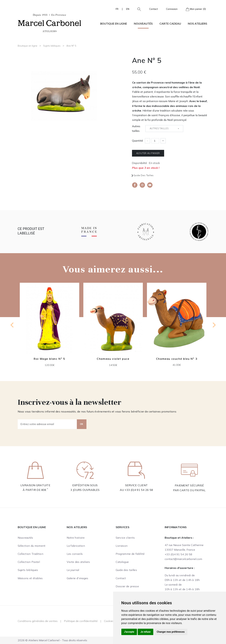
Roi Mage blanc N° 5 (49, 359)
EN (128, 9)
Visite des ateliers (78, 562)
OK (82, 424)
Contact (153, 9)
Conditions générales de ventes (38, 621)
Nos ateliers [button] (197, 24)
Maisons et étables (30, 578)
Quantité (137, 141)
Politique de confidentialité (81, 621)
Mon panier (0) (196, 9)
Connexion (172, 9)
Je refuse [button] (145, 632)
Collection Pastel (29, 562)
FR (117, 9)
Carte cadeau (170, 24)
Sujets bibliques (52, 46)
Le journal (73, 570)
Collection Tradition (31, 554)
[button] (138, 9)
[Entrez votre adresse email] (47, 424)
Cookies (109, 621)
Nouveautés (143, 24)
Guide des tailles (144, 175)
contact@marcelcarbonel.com (183, 559)
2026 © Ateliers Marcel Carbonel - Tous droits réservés (52, 640)
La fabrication (76, 546)
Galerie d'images (78, 578)
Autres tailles (136, 128)
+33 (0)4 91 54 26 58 (139, 490)
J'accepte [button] (129, 632)
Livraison (122, 546)
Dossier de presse (127, 586)
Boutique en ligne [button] (114, 24)
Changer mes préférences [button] (171, 632)
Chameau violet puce (113, 359)
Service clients (125, 538)
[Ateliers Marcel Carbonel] (49, 23)
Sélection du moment (32, 546)
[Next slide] (214, 325)
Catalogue (122, 562)
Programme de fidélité (130, 554)
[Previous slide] (12, 325)
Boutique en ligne (27, 46)
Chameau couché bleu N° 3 (177, 359)
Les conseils (75, 554)
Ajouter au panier (148, 153)
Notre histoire (76, 538)
